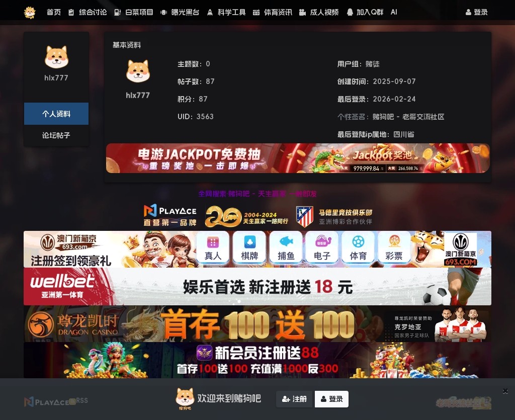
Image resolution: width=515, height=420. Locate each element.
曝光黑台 (180, 12)
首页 (54, 12)
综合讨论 (88, 12)
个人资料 (56, 114)
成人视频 (319, 12)
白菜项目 (134, 12)
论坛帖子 (56, 135)
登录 (477, 12)
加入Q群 (365, 12)
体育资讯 (273, 12)
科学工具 (226, 12)
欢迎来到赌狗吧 (217, 399)
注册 (294, 399)
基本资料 (127, 45)
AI (394, 12)
